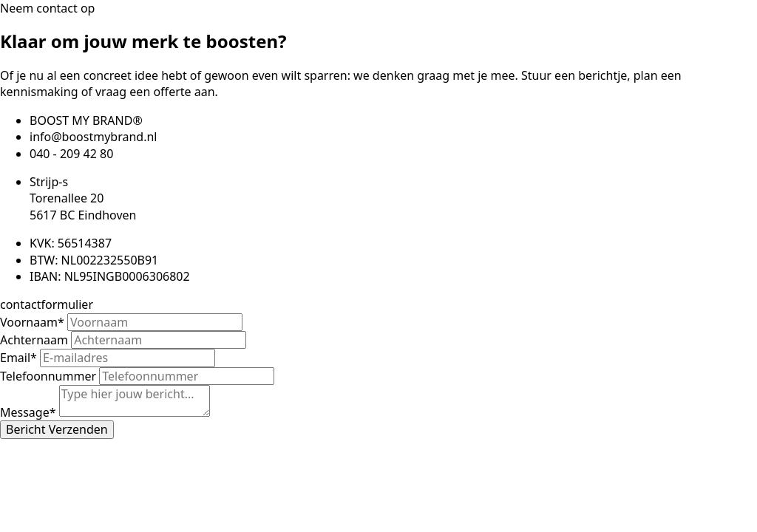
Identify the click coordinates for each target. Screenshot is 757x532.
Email (20, 358)
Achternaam (35, 340)
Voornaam (34, 322)
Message (30, 412)
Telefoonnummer (50, 376)
